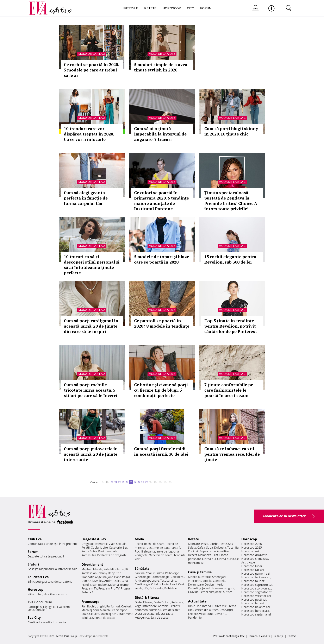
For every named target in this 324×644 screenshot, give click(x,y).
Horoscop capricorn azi (257, 585)
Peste (223, 544)
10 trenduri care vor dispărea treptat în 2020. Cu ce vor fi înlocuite (89, 134)
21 (116, 482)
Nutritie (154, 610)
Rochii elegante (145, 551)
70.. (170, 482)
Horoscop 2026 (252, 544)
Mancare (194, 544)
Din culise (195, 606)
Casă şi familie (200, 572)
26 (135, 482)
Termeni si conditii (259, 636)
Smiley (99, 581)
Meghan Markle (92, 569)
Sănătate (142, 568)
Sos (230, 544)
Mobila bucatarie (199, 577)
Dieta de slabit (170, 610)
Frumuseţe (90, 602)
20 (112, 482)
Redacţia (279, 636)
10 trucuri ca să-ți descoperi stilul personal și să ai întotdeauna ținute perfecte (92, 265)
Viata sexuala (118, 544)
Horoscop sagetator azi (257, 592)
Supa (210, 547)
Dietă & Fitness (147, 598)
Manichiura (108, 610)
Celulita (94, 614)
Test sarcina (168, 580)
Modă (139, 539)
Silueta (160, 614)
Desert (192, 555)
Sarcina (140, 573)
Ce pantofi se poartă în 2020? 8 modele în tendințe (162, 323)
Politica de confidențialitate (229, 636)
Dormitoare (196, 584)
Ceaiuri (151, 573)
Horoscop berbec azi (255, 611)
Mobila (207, 581)
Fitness (148, 602)
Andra (108, 581)
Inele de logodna (168, 551)
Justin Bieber (98, 585)
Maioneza (205, 555)
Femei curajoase (211, 592)
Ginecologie (143, 577)
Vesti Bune (206, 614)
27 (139, 482)
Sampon (122, 610)
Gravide (193, 592)
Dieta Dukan (162, 602)
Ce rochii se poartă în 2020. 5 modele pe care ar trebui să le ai (91, 70)
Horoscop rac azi (253, 570)
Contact (292, 636)
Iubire (104, 547)
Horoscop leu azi (253, 603)
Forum (206, 8)
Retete (150, 8)
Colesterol (177, 577)
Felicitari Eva (38, 577)
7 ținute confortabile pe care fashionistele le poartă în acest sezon (229, 390)
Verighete (141, 555)
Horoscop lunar (252, 566)
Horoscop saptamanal (256, 614)
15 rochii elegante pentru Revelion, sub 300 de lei (230, 259)
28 (143, 482)
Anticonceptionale (147, 580)
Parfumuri (113, 606)
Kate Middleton (114, 569)
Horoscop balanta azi (256, 607)
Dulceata (220, 547)
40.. (156, 482)
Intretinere (150, 606)
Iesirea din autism (206, 610)
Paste (205, 544)
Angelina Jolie (104, 577)
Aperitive (223, 551)
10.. (108, 482)
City (191, 8)
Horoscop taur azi (253, 581)
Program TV (89, 588)
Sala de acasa (159, 617)
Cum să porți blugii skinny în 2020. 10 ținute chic (231, 131)
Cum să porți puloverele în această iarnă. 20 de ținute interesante (91, 454)
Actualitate (197, 601)
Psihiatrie (171, 588)
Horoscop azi (250, 551)
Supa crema (208, 551)
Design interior (215, 584)
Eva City (34, 618)
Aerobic (163, 606)
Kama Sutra (89, 551)
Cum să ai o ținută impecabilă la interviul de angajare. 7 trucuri (160, 134)
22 (119, 482)
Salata (192, 547)
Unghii (101, 606)
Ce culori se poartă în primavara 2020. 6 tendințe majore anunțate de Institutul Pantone (161, 201)
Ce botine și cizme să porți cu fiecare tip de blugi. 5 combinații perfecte (161, 390)
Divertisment (92, 564)
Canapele (219, 581)
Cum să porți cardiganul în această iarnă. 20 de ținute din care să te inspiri (91, 326)
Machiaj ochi (109, 614)
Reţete (194, 539)
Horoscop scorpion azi (256, 588)
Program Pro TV (109, 588)
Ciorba (214, 544)
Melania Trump (118, 585)
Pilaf (215, 555)
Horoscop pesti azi (254, 599)
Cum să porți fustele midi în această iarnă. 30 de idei (161, 451)
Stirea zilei (220, 606)
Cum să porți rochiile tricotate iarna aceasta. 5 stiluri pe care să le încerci (91, 390)
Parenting (195, 588)
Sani (96, 610)
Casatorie (115, 547)
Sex (125, 547)
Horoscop (172, 8)
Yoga (138, 606)
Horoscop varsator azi (256, 596)
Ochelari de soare (161, 555)
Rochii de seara (154, 544)
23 (123, 482)
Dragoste (88, 544)
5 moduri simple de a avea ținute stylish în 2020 (161, 67)
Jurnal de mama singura (218, 588)
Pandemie (195, 617)
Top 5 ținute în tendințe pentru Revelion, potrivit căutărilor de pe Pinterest (231, 326)
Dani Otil (87, 581)
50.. (161, 482)
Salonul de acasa (103, 618)
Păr (84, 606)
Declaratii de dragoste (112, 555)
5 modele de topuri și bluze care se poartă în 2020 (162, 259)
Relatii (86, 547)
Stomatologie (161, 577)
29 (146, 482)
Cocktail (193, 551)
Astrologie (248, 562)
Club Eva (35, 539)
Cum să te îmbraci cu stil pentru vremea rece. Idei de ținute (232, 454)
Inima (160, 573)
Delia (117, 581)
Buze (85, 614)
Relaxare (177, 602)
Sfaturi (33, 564)
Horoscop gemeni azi (256, 573)
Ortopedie (156, 588)
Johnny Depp (106, 573)
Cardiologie (142, 584)
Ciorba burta (226, 559)
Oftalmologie (160, 584)
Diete (138, 602)
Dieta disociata (145, 614)
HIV (146, 588)
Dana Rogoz (122, 577)
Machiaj (87, 610)
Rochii (91, 606)
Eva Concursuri (40, 602)
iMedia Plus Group (66, 636)
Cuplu (95, 547)
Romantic (101, 544)
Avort (173, 584)
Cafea (201, 547)
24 (127, 482)
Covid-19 (221, 614)
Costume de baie (158, 548)
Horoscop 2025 (252, 547)
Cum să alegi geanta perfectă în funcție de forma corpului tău (86, 198)
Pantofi (175, 548)
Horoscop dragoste (254, 555)
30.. (151, 482)
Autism (228, 592)
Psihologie (172, 573)
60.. (166, 482)
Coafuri (126, 606)
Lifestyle (130, 8)
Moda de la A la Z (92, 54)
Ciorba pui (209, 559)
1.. (103, 482)
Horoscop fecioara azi (256, 577)
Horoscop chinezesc (255, 559)
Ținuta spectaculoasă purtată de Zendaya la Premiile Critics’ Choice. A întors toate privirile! (231, 201)
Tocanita (233, 547)
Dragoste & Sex (94, 539)
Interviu (207, 606)
